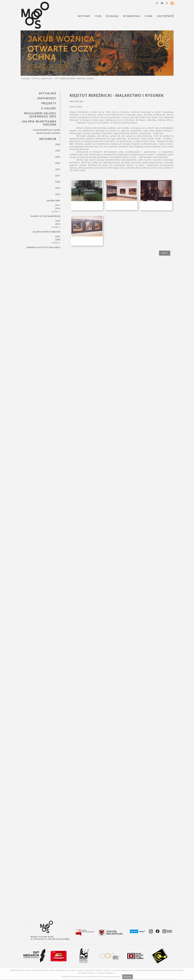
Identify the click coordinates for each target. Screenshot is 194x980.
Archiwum (36, 78)
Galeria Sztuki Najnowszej (45, 216)
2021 (58, 176)
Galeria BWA (47, 78)
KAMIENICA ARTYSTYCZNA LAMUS (43, 247)
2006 (58, 240)
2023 (58, 163)
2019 (58, 188)
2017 (58, 205)
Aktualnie (48, 93)
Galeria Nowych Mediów (47, 232)
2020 (58, 182)
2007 (58, 236)
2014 (58, 224)
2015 (58, 221)
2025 (58, 151)
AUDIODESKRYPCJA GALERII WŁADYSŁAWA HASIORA (47, 132)
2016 (58, 208)
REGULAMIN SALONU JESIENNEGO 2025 (40, 115)
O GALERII (49, 108)
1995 (56, 78)
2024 (58, 157)
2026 (58, 144)
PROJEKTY (49, 103)
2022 (58, 169)
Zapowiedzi (47, 98)
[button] (157, 3)
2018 (58, 194)
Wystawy (26, 78)
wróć (165, 253)
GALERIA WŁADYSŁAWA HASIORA (39, 123)
